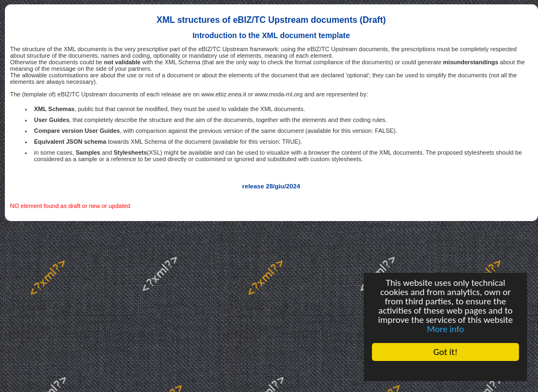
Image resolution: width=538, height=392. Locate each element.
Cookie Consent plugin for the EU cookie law (445, 371)
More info (445, 329)
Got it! (445, 352)
